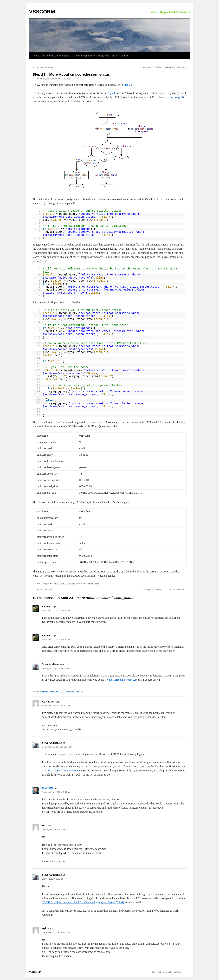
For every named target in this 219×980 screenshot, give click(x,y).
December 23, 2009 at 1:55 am (56, 640)
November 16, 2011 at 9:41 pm (56, 792)
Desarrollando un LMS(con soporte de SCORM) (64, 692)
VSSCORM (42, 12)
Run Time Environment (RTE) (57, 56)
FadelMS (47, 788)
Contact (124, 56)
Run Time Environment (66, 583)
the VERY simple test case (123, 680)
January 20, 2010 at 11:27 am (56, 668)
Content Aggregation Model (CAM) (92, 56)
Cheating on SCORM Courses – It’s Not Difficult (163, 67)
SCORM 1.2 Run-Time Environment (62, 771)
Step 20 (111, 93)
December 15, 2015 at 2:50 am (56, 932)
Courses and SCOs (43, 67)
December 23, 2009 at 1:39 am (56, 611)
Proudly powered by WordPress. (169, 972)
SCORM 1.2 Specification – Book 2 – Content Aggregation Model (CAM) (83, 902)
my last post (176, 97)
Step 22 (128, 85)
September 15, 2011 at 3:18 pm (57, 706)
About (36, 56)
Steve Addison (64, 79)
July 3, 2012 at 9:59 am (53, 879)
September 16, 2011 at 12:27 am (57, 747)
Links (115, 56)
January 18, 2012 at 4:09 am (55, 829)
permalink (95, 583)
